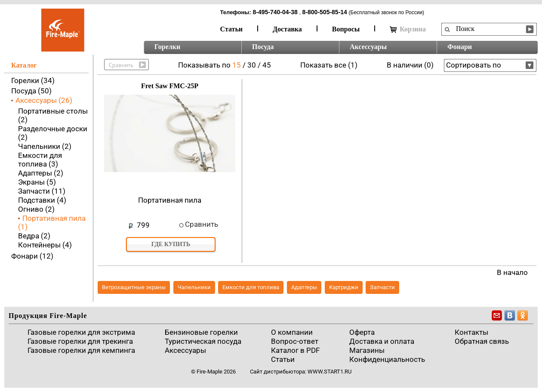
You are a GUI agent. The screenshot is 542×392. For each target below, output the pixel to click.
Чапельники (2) (45, 146)
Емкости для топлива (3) (40, 160)
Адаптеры (304, 287)
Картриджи (344, 287)
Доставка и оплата (382, 341)
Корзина (408, 29)
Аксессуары (368, 47)
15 (237, 65)
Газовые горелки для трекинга (80, 341)
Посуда (263, 47)
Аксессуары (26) (44, 100)
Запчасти (382, 287)
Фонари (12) (32, 256)
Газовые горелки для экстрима (81, 332)
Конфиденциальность (387, 359)
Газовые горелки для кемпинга (81, 350)
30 (252, 65)
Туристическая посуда (203, 341)
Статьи (232, 29)
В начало (512, 272)
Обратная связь (482, 341)
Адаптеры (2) (41, 173)
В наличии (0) (410, 65)
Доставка (287, 29)
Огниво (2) (36, 209)
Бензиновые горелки (201, 332)
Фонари (460, 47)
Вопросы (346, 29)
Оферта (362, 332)
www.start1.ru (330, 372)
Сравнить (202, 224)
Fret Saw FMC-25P (170, 86)
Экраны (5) (37, 182)
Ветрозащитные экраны (134, 287)
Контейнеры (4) (45, 245)
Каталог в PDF (295, 350)
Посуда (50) (31, 91)
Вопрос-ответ (295, 341)
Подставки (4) (42, 200)
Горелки (167, 47)
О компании (292, 332)
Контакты (471, 332)
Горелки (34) (33, 80)
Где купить (171, 244)
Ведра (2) (34, 236)
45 (267, 65)
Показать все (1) (329, 65)
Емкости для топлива (251, 287)
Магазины (367, 350)
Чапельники (194, 287)
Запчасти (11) (42, 191)
